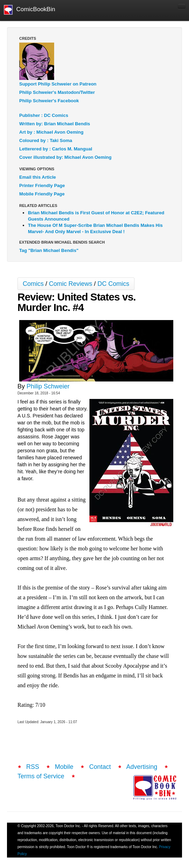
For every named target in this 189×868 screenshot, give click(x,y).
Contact (100, 767)
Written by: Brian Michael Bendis (55, 124)
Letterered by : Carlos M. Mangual (56, 149)
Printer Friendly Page (42, 186)
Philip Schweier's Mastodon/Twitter (57, 92)
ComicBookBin (30, 10)
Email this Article (38, 177)
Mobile (64, 767)
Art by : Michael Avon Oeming (51, 132)
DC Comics (113, 284)
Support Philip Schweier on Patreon (58, 84)
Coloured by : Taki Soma (46, 140)
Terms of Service (41, 776)
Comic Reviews (71, 284)
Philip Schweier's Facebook (49, 101)
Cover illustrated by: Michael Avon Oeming (65, 157)
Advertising (142, 767)
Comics (33, 284)
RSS (33, 767)
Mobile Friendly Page (42, 194)
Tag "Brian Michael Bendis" (49, 250)
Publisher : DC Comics (44, 115)
